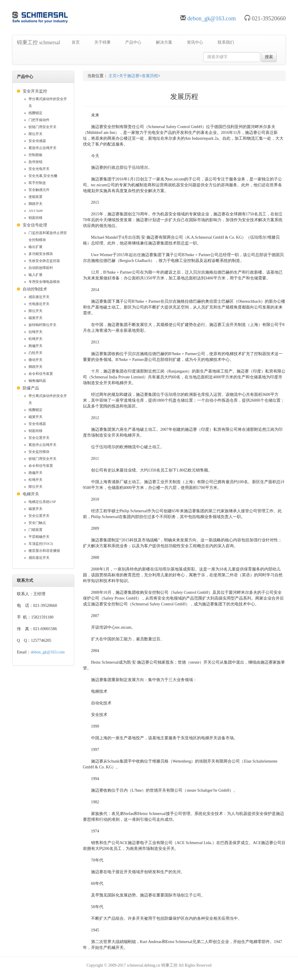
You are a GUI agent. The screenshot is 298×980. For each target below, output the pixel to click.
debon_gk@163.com (212, 18)
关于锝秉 (102, 42)
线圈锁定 (36, 113)
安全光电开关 (39, 169)
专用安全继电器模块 (44, 282)
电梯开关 (31, 494)
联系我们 (226, 42)
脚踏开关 (36, 204)
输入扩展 (36, 275)
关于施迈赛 (129, 76)
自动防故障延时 (41, 268)
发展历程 (150, 76)
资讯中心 (195, 42)
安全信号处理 (35, 225)
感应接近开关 (39, 297)
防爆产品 (31, 388)
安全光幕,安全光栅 (43, 176)
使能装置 (36, 197)
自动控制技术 (35, 289)
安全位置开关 (39, 438)
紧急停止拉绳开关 (42, 148)
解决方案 (164, 42)
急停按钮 (36, 162)
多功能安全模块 (41, 254)
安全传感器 (37, 141)
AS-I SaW (36, 211)
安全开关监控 (35, 91)
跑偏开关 (36, 346)
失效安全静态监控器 (44, 261)
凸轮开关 (36, 353)
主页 (113, 76)
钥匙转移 (36, 218)
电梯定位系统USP (42, 502)
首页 (76, 42)
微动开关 (36, 360)
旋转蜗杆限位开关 (42, 325)
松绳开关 (36, 339)
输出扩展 (36, 247)
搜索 (269, 57)
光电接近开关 (39, 304)
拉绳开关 (36, 332)
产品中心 (133, 42)
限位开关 (36, 134)
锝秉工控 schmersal (38, 42)
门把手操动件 (39, 120)
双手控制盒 (37, 183)
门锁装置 (36, 530)
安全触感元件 (39, 190)
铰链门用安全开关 (42, 127)
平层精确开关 (39, 537)
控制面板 (36, 155)
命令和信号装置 (41, 374)
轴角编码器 (37, 381)
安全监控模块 (39, 452)
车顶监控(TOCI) (41, 544)
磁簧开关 (36, 318)
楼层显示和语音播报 (44, 551)
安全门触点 (37, 523)
